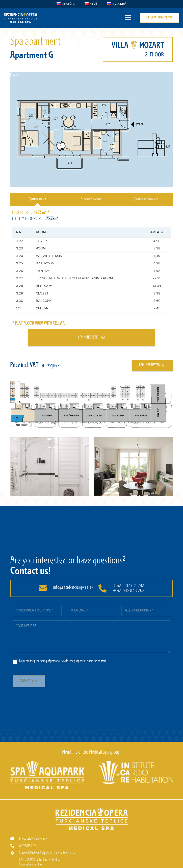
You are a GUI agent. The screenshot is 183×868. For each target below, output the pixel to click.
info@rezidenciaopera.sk (73, 587)
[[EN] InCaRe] (136, 763)
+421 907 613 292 (128, 586)
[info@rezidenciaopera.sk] (15, 839)
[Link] (21, 18)
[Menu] (128, 18)
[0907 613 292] (15, 846)
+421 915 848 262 (128, 591)
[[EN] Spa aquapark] (47, 763)
